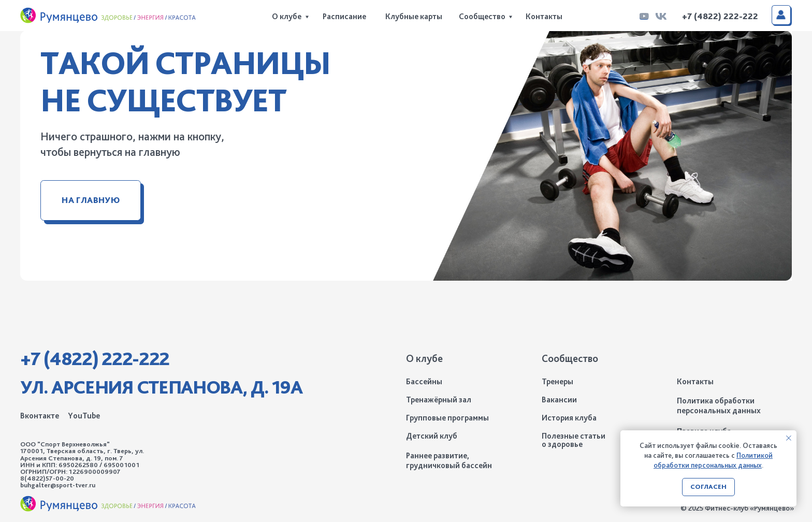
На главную (91, 200)
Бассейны (424, 381)
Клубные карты (414, 16)
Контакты (544, 16)
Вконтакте (40, 416)
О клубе (287, 16)
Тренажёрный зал (439, 400)
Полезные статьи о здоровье (574, 440)
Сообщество (482, 16)
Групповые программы (447, 418)
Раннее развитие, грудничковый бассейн (449, 461)
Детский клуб (432, 436)
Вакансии (559, 400)
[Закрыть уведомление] (789, 438)
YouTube (84, 416)
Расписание (344, 16)
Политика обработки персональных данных (719, 406)
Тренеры (557, 381)
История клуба (569, 418)
